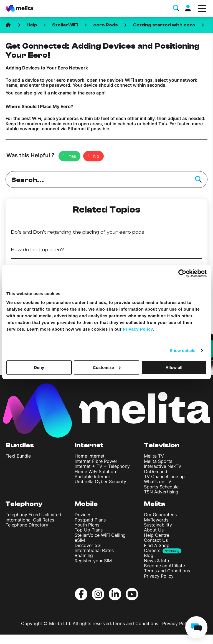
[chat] (196, 627)
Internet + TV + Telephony (102, 466)
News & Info (157, 561)
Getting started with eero (164, 25)
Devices (83, 515)
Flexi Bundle (18, 456)
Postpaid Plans (90, 520)
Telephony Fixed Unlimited (33, 515)
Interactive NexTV (163, 466)
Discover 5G (88, 545)
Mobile (86, 504)
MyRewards (156, 520)
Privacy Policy (159, 576)
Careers (152, 551)
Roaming (84, 555)
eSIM (80, 540)
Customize (107, 367)
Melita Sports (158, 461)
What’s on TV (158, 481)
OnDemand (156, 471)
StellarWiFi (65, 25)
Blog (149, 555)
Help (32, 25)
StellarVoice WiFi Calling (100, 535)
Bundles (20, 445)
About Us (154, 530)
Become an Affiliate (164, 566)
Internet (89, 445)
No (96, 156)
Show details (183, 350)
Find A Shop (157, 545)
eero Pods (106, 25)
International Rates (94, 550)
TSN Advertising (161, 492)
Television (162, 445)
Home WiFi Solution (95, 471)
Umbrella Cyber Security (100, 481)
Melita (154, 504)
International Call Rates (30, 520)
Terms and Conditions (167, 571)
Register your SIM (93, 561)
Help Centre (157, 535)
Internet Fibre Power (96, 461)
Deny (39, 367)
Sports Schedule (161, 487)
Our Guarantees (160, 515)
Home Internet (90, 456)
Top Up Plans (89, 530)
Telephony (24, 504)
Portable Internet (92, 476)
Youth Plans (87, 525)
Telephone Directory (27, 525)
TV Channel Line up (164, 476)
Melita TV (154, 456)
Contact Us (156, 540)
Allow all (174, 367)
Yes (72, 156)
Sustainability (158, 525)
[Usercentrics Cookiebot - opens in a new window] (182, 273)
